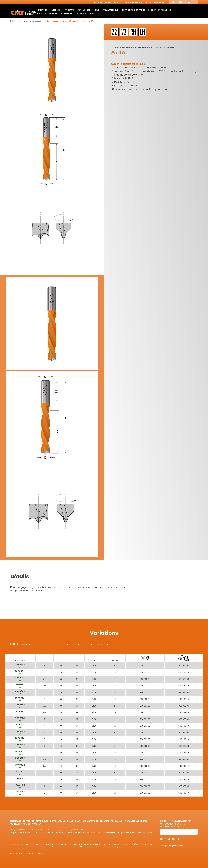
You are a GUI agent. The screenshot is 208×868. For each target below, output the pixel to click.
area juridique (110, 10)
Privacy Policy (16, 853)
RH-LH (99, 644)
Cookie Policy (30, 853)
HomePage (42, 10)
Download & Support (133, 10)
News (97, 10)
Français (138, 2)
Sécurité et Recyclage (160, 10)
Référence (27, 644)
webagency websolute (172, 846)
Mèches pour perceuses (31, 21)
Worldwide (114, 2)
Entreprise (56, 10)
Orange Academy (85, 14)
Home (13, 21)
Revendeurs (84, 10)
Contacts (67, 14)
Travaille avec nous (47, 14)
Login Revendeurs (156, 2)
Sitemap (41, 853)
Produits (70, 10)
